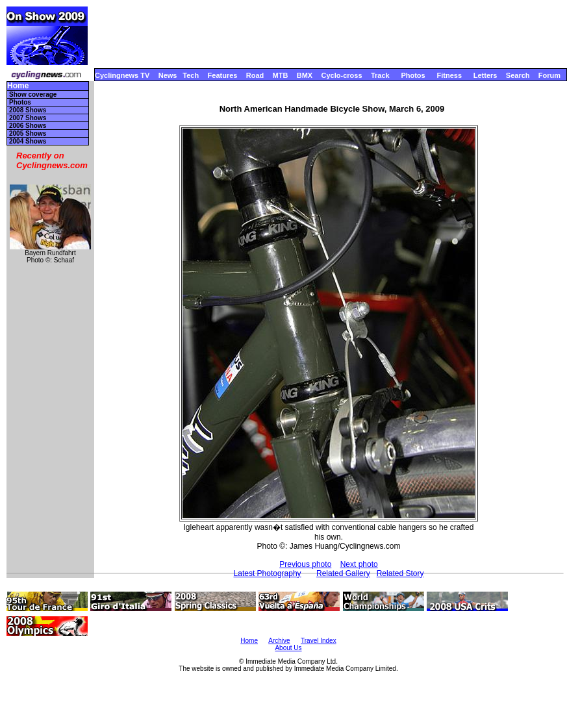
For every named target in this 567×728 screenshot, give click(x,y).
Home (18, 86)
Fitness (449, 75)
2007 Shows (28, 118)
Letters (485, 75)
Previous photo (305, 564)
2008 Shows (28, 110)
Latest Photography (268, 573)
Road (255, 75)
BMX (305, 75)
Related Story (400, 573)
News (168, 75)
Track (380, 75)
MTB (281, 75)
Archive (279, 641)
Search (518, 75)
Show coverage (33, 94)
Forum (549, 75)
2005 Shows (28, 133)
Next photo (359, 564)
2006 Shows (28, 126)
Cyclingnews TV (122, 75)
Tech (191, 75)
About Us (288, 648)
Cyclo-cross (342, 75)
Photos (413, 75)
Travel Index (319, 641)
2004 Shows (28, 141)
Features (223, 75)
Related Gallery (343, 573)
